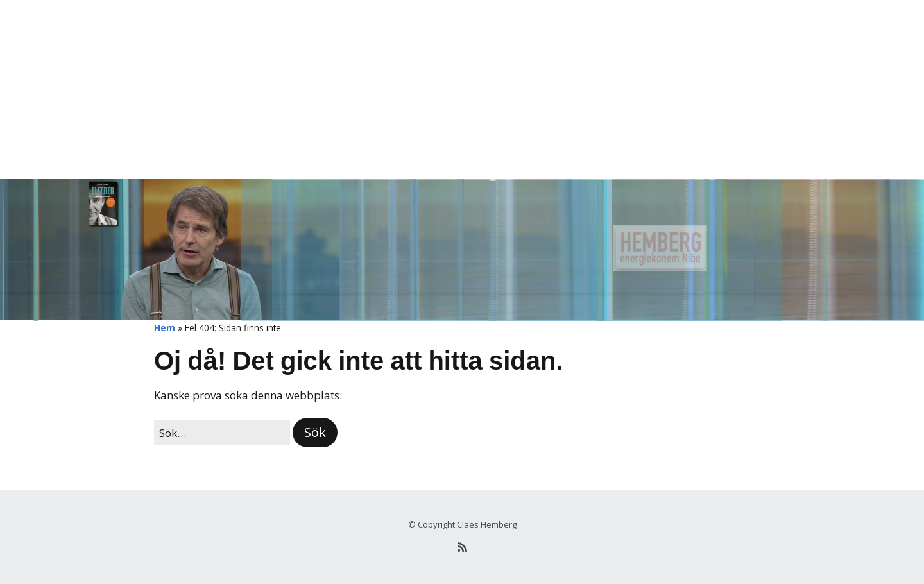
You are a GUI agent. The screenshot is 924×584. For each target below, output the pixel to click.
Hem (165, 328)
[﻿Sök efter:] (222, 433)
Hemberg (177, 28)
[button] (315, 433)
